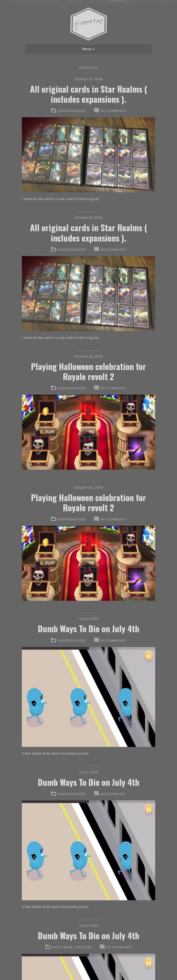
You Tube (83, 947)
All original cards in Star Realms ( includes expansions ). (89, 94)
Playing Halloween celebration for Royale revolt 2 (88, 371)
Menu (87, 49)
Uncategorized (72, 111)
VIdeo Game (62, 947)
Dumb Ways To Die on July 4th (89, 628)
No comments (113, 111)
